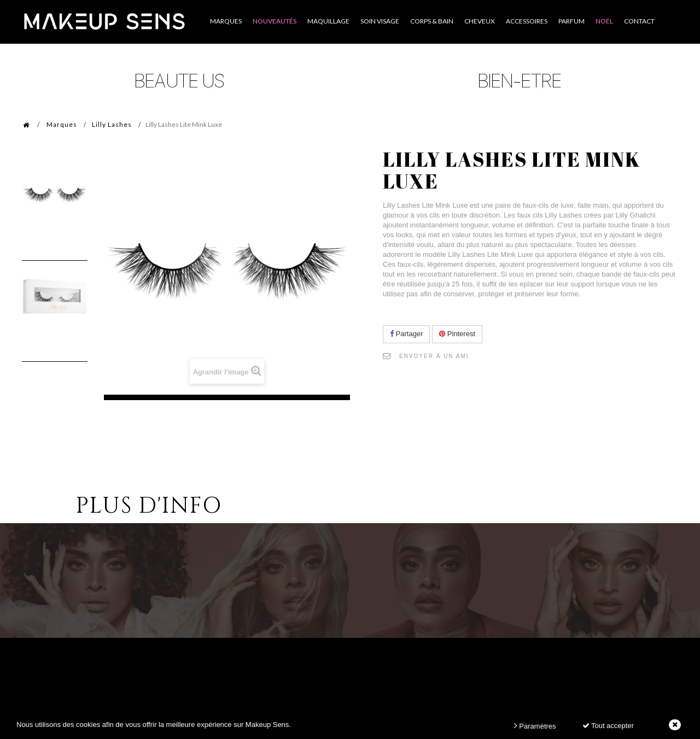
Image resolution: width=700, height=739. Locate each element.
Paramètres (535, 726)
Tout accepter (608, 726)
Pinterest (457, 334)
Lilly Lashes (112, 124)
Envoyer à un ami (434, 356)
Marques (62, 124)
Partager (406, 334)
